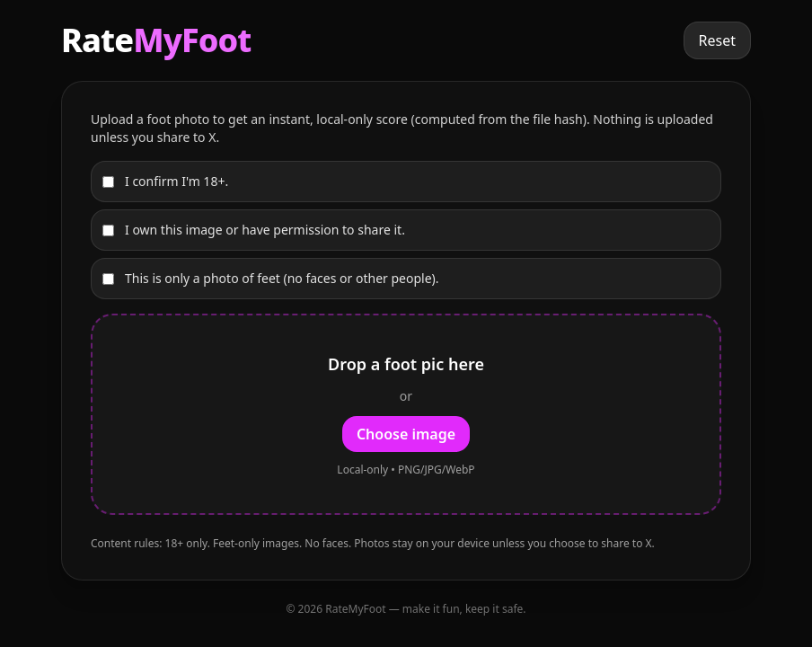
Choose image (406, 434)
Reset (717, 40)
